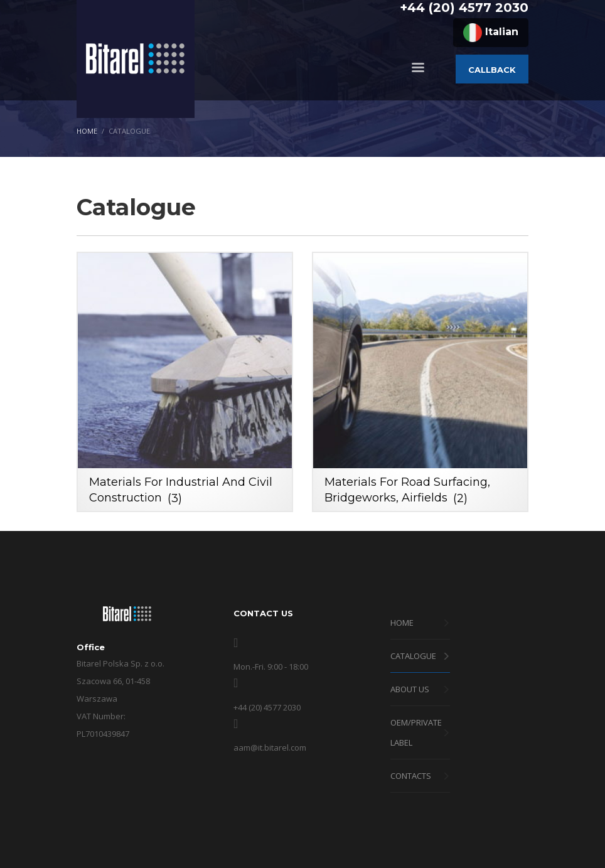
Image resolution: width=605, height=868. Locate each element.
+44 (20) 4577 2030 (464, 8)
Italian (491, 33)
